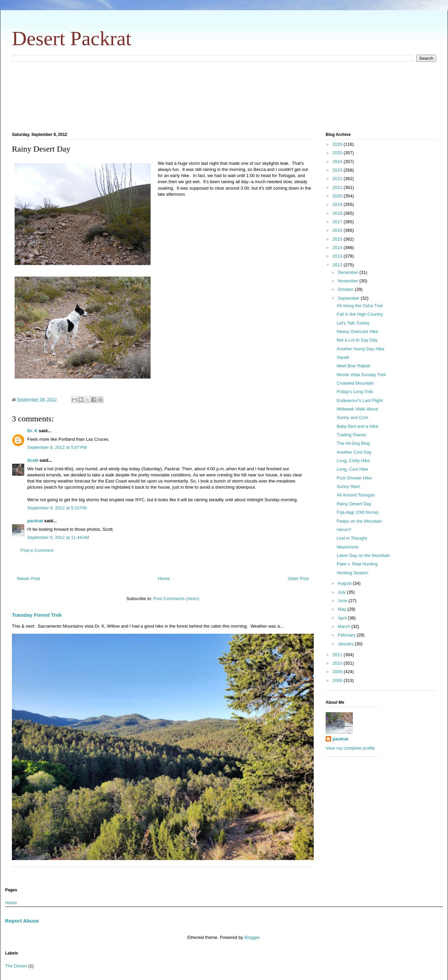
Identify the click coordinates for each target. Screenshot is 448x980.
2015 (338, 239)
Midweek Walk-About (357, 409)
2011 (338, 655)
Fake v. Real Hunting (357, 564)
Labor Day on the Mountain (363, 555)
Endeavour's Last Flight (359, 400)
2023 (338, 170)
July (342, 592)
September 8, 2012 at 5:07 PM (57, 447)
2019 (338, 204)
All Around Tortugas (356, 495)
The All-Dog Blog (353, 443)
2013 (338, 256)
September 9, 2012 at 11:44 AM (58, 537)
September (349, 298)
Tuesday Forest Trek (37, 615)
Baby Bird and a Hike (357, 426)
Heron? (344, 530)
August (345, 583)
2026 (338, 144)
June (343, 601)
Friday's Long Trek (355, 392)
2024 (338, 162)
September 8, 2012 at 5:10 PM (57, 508)
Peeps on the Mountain (359, 521)
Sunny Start (348, 486)
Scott (33, 460)
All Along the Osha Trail (359, 306)
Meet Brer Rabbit (353, 366)
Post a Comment (37, 550)
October (346, 289)
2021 (338, 187)
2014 (338, 248)
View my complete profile (350, 748)
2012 (338, 265)
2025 (338, 153)
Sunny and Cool (352, 417)
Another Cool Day (354, 452)
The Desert (16, 966)
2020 (338, 196)
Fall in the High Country (360, 314)
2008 (338, 680)
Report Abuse (22, 921)
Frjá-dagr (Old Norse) (358, 512)
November (349, 281)
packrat (35, 521)
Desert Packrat (72, 38)
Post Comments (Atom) (176, 599)
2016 (338, 230)
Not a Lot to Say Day (357, 340)
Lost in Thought (352, 538)
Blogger (252, 937)
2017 (338, 222)
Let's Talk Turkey (353, 323)
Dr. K (32, 431)
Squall (343, 357)
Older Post (298, 579)
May (343, 609)
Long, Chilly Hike (353, 461)
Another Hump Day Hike (360, 349)
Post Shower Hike (354, 478)
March (345, 626)
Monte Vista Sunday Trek (361, 375)
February (347, 635)
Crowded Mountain (355, 383)
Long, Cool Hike (352, 469)
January (346, 644)
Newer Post (28, 579)
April (343, 618)
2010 (338, 663)
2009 (338, 672)
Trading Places (351, 435)
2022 (338, 179)
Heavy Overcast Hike (357, 331)
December (349, 272)
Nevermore (347, 547)
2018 (338, 213)
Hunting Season (352, 573)
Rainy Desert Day (354, 504)
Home (164, 579)
